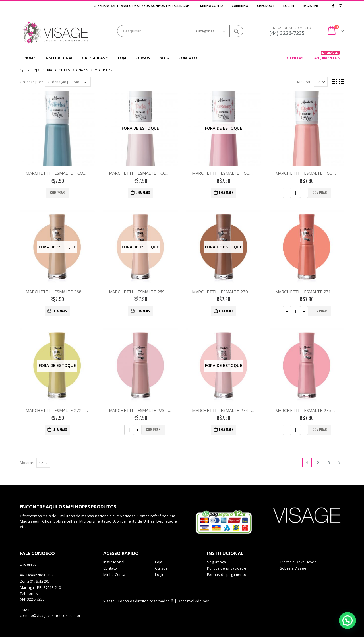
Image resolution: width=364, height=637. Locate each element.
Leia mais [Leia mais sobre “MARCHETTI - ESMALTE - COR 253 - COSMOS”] (226, 192)
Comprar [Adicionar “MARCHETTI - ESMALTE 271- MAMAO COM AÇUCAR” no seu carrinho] (319, 311)
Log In (289, 6)
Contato (188, 58)
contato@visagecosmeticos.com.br (50, 616)
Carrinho (240, 6)
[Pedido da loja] (68, 82)
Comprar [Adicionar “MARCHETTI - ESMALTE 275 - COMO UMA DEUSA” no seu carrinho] (319, 429)
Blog (165, 58)
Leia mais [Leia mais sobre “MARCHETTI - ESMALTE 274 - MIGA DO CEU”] (226, 429)
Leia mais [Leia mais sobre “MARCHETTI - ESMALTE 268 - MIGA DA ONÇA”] (60, 311)
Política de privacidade (227, 568)
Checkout (266, 6)
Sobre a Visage (293, 568)
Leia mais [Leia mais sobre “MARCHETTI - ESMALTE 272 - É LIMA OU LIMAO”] (60, 429)
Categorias (93, 58)
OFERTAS (295, 58)
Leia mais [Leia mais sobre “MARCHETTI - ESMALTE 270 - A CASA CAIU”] (226, 311)
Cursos (143, 58)
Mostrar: (304, 82)
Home (30, 58)
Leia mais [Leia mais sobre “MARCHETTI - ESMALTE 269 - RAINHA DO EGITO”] (143, 311)
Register (310, 6)
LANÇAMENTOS (326, 56)
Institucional (59, 58)
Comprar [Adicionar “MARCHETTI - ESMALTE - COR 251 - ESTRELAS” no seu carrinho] (57, 192)
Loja (122, 58)
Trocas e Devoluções (298, 562)
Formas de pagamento (227, 575)
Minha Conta (212, 6)
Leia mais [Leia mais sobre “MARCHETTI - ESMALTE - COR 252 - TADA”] (143, 192)
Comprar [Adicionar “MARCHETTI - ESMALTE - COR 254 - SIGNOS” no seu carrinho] (319, 192)
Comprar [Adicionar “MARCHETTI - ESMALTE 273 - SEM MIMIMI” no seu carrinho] (153, 429)
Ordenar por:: (32, 82)
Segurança (216, 562)
